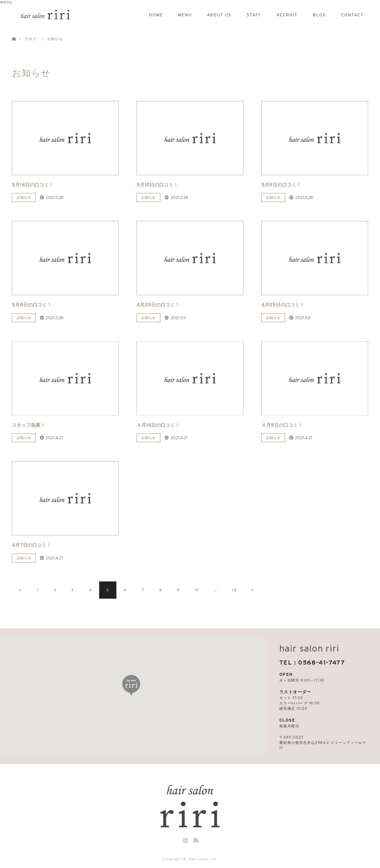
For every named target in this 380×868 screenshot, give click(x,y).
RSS (195, 839)
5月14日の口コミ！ (33, 185)
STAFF (254, 15)
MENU (185, 15)
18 (234, 590)
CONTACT (352, 15)
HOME (156, 15)
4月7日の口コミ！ (32, 545)
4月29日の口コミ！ (158, 305)
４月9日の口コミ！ (282, 425)
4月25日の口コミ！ (283, 305)
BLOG (319, 15)
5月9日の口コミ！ (281, 185)
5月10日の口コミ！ (157, 185)
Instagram (185, 839)
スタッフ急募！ (28, 425)
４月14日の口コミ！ (158, 425)
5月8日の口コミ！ (32, 305)
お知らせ (24, 197)
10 (197, 590)
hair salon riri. (204, 859)
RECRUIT (287, 15)
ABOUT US (219, 15)
